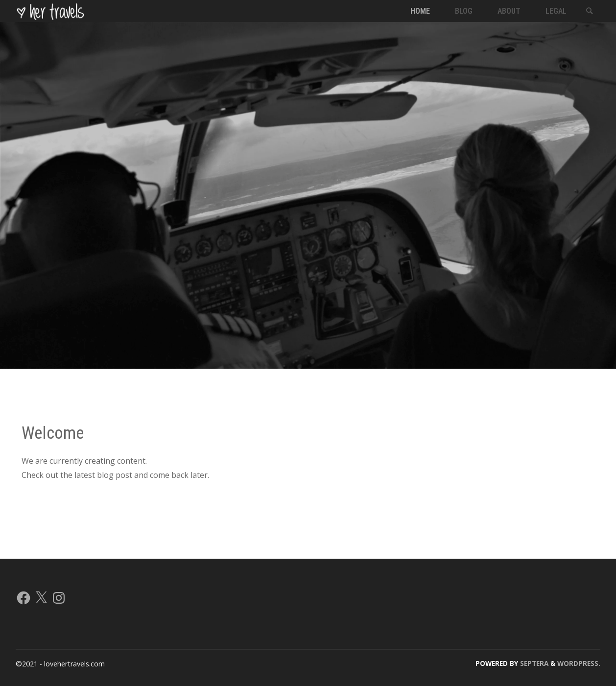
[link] (590, 11)
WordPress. (579, 663)
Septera (533, 663)
